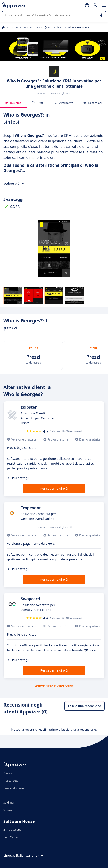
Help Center (11, 837)
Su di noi (9, 802)
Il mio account (12, 830)
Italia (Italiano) (30, 855)
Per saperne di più (54, 488)
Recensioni (93, 103)
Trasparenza (11, 781)
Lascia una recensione (85, 706)
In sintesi (13, 103)
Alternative (64, 103)
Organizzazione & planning (27, 27)
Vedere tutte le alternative (54, 686)
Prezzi (38, 103)
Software (9, 810)
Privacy (8, 773)
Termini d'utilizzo (14, 788)
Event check (56, 27)
